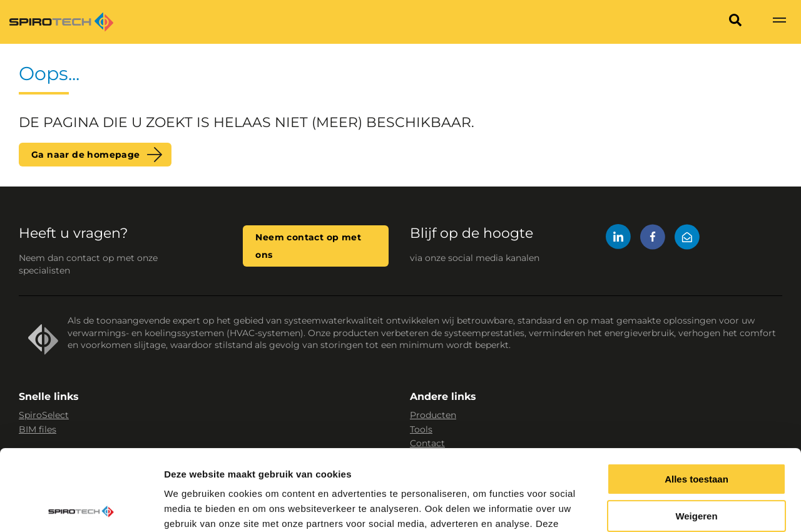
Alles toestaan (696, 398)
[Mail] (687, 239)
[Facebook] (653, 239)
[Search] (735, 22)
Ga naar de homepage (86, 155)
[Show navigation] (779, 22)
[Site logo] (61, 22)
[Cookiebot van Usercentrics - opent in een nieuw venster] (81, 508)
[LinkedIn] (618, 239)
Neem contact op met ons (308, 246)
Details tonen (194, 507)
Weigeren (696, 435)
